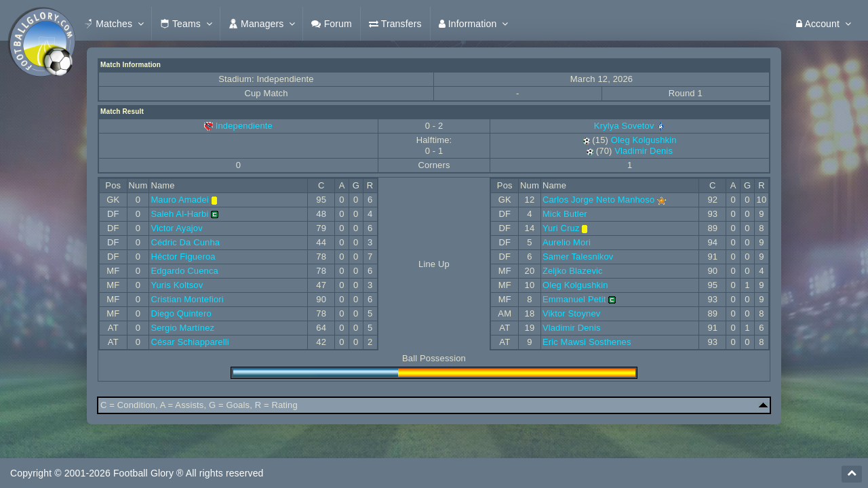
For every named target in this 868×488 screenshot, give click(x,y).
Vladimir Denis (644, 151)
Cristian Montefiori (187, 299)
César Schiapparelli (190, 342)
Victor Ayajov (177, 228)
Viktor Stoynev (572, 313)
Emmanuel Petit (574, 299)
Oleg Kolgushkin (644, 140)
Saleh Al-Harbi (179, 214)
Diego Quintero (181, 313)
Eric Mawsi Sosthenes (587, 342)
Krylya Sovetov (630, 126)
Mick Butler (565, 214)
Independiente (244, 126)
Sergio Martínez (182, 328)
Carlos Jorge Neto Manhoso (598, 200)
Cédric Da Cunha (185, 242)
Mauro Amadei (180, 200)
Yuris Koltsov (177, 285)
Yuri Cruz (561, 228)
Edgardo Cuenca (184, 271)
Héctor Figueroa (183, 257)
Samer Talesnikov (578, 257)
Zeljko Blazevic (573, 271)
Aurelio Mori (567, 242)
